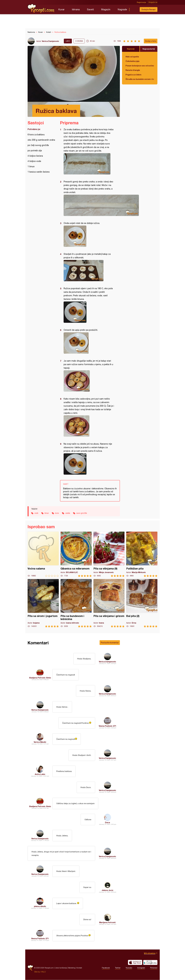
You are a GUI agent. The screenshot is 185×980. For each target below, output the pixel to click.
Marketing (72, 968)
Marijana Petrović (107, 922)
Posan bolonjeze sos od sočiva (140, 66)
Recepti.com (41, 9)
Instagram (141, 968)
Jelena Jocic (107, 890)
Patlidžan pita (142, 554)
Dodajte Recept (149, 9)
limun (47, 513)
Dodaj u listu (151, 41)
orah (36, 513)
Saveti (90, 9)
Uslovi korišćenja (61, 968)
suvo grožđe (82, 513)
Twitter (118, 968)
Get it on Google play (150, 962)
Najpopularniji (149, 49)
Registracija (142, 2)
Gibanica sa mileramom (76, 554)
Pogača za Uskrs (133, 75)
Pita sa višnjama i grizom (109, 603)
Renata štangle (133, 70)
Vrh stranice (150, 953)
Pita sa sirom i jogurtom (43, 603)
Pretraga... (134, 9)
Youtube (129, 968)
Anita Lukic (40, 774)
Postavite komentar (110, 643)
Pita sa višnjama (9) (109, 554)
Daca (107, 822)
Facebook (106, 968)
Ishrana (76, 9)
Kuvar (61, 9)
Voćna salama (43, 554)
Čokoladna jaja (132, 61)
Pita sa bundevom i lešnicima (76, 603)
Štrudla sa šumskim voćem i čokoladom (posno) (140, 79)
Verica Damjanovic (50, 41)
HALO (43, 972)
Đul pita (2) (142, 603)
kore (57, 513)
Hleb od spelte (132, 57)
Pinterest (154, 968)
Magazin (106, 9)
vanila (68, 513)
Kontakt (79, 968)
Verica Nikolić (40, 742)
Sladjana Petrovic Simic (40, 678)
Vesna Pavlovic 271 (107, 726)
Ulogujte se (153, 2)
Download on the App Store (135, 962)
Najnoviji (131, 49)
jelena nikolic (40, 906)
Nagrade (122, 9)
